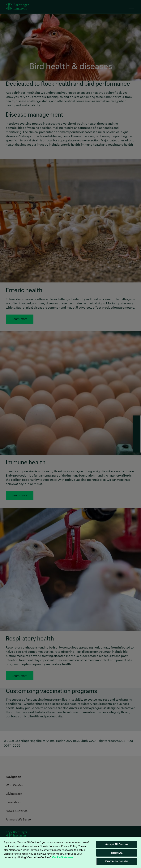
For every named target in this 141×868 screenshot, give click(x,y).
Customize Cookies (117, 861)
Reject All (117, 853)
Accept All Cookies (117, 844)
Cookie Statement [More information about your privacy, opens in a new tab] (63, 857)
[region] (70, 852)
